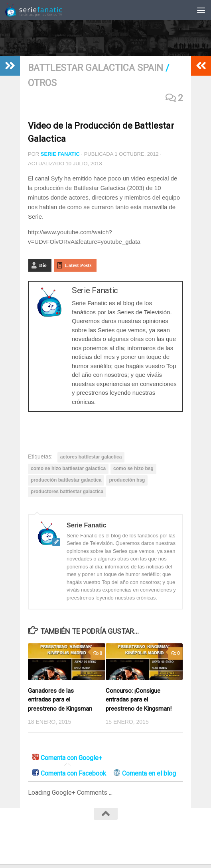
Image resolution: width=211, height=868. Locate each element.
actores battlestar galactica (91, 457)
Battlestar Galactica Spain (96, 68)
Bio (43, 265)
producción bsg (127, 480)
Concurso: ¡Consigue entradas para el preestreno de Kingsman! (139, 700)
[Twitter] (106, 841)
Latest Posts (78, 265)
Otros (42, 83)
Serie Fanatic (60, 154)
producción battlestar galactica (66, 480)
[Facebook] (91, 841)
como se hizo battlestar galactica (68, 468)
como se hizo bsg (133, 468)
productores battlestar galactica (67, 492)
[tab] (67, 758)
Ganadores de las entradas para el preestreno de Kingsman (60, 700)
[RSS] (120, 841)
